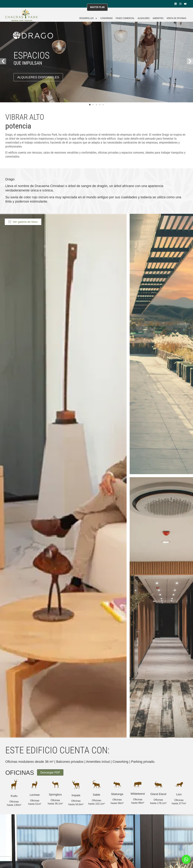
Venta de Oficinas (176, 18)
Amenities (158, 18)
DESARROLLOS (88, 18)
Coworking (107, 18)
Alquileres (144, 18)
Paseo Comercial (125, 18)
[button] (3, 61)
